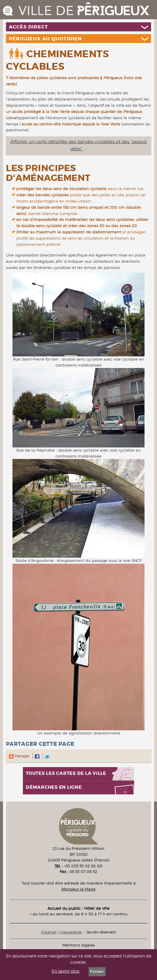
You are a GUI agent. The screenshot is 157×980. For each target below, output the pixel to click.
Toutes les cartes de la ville (66, 773)
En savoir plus (65, 971)
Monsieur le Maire (78, 889)
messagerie (71, 932)
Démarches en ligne (54, 787)
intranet (49, 932)
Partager (19, 756)
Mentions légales (79, 945)
